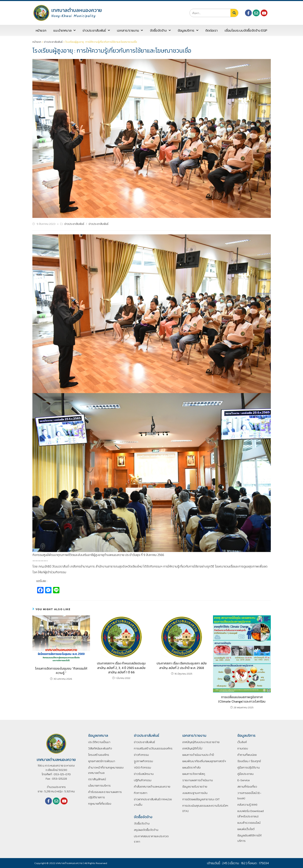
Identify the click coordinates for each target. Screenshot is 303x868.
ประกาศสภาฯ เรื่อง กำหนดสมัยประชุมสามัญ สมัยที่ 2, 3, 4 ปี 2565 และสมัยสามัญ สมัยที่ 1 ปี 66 (121, 668)
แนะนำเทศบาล (64, 30)
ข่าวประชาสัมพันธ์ (96, 30)
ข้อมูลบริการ (188, 30)
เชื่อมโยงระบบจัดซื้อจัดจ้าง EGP (246, 30)
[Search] (234, 13)
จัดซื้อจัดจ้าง (160, 30)
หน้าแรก (41, 30)
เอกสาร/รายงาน (130, 30)
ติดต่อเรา (212, 30)
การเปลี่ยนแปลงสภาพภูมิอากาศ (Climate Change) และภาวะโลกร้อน (242, 699)
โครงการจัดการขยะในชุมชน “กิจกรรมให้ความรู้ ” (61, 671)
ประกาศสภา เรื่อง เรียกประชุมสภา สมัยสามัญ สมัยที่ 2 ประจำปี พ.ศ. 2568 (182, 665)
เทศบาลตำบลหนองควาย (77, 10)
